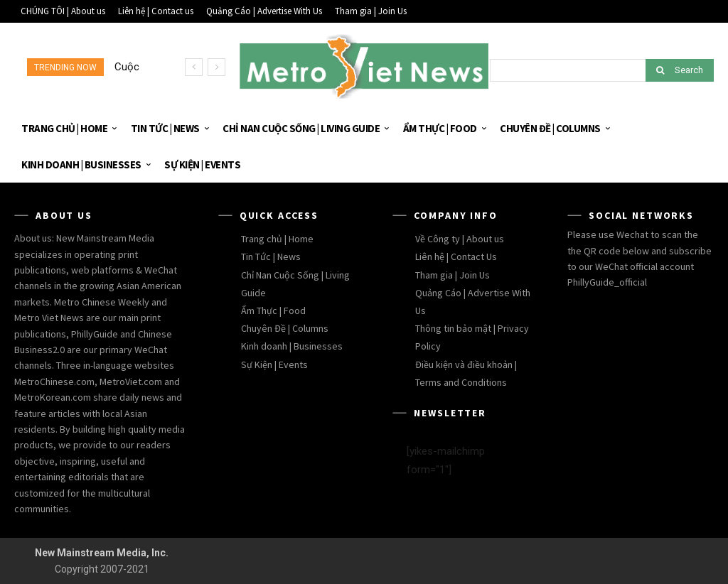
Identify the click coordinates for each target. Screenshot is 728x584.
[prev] (194, 67)
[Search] (680, 70)
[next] (216, 67)
